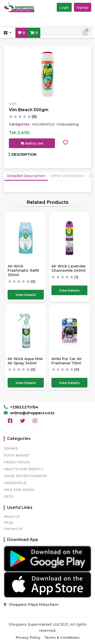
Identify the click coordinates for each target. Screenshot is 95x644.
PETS (9, 496)
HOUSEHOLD (15, 483)
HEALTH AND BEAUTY (24, 469)
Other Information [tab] (67, 176)
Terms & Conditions (62, 637)
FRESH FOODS (17, 462)
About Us (12, 516)
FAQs (8, 522)
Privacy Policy (28, 637)
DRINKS (11, 448)
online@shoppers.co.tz (29, 413)
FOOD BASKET (17, 455)
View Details (26, 295)
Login (64, 7)
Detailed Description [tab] (26, 176)
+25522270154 (21, 407)
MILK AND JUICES (19, 490)
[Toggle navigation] (85, 33)
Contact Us (13, 528)
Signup (83, 7)
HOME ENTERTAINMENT (26, 476)
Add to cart (32, 143)
